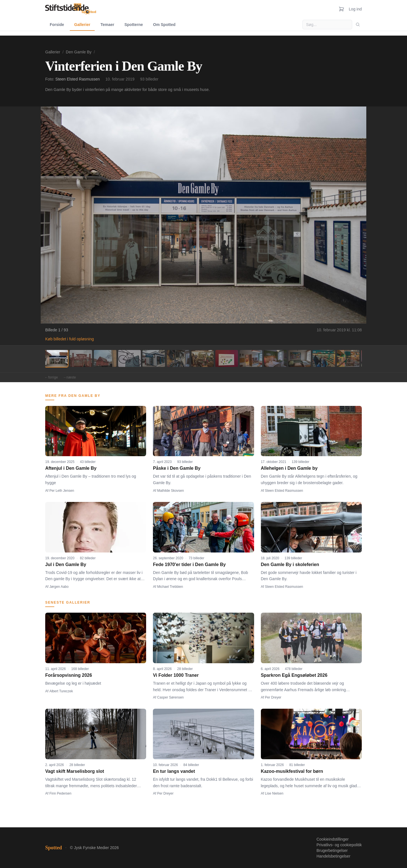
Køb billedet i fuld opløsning (70, 339)
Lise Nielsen (274, 793)
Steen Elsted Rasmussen (78, 79)
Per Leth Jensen (62, 491)
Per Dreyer (273, 697)
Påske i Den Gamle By (177, 468)
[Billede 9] (251, 358)
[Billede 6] (178, 358)
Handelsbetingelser (334, 856)
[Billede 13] (348, 358)
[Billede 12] (324, 358)
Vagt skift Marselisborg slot (75, 771)
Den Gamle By (79, 52)
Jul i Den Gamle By (66, 564)
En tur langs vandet (174, 771)
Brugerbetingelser (332, 850)
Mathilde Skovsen (171, 491)
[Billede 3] (105, 358)
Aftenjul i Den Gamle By (71, 468)
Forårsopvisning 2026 (69, 675)
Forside (57, 25)
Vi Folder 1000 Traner (176, 675)
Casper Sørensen (170, 697)
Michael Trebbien (170, 587)
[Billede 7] (202, 358)
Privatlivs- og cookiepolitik (339, 845)
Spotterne (134, 25)
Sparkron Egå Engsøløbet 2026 (294, 675)
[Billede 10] (275, 358)
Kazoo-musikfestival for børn (292, 771)
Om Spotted (164, 25)
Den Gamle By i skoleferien (290, 564)
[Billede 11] (300, 358)
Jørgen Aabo (59, 587)
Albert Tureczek (61, 691)
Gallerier (82, 25)
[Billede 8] (227, 358)
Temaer (107, 25)
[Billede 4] (129, 358)
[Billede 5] (154, 358)
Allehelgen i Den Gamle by (289, 468)
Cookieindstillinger (333, 839)
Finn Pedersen (60, 793)
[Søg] (358, 25)
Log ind (355, 9)
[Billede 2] (81, 358)
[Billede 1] (57, 358)
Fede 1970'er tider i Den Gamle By (189, 564)
